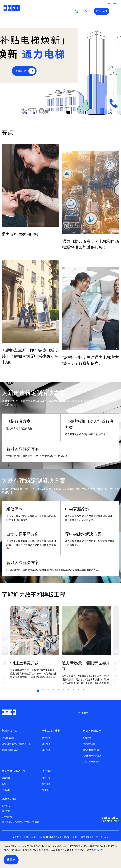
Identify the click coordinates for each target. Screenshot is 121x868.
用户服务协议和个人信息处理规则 (54, 837)
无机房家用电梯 (51, 731)
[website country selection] (77, 11)
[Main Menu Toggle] (115, 11)
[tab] (56, 114)
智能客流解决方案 (23, 449)
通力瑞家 (46, 750)
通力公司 (46, 778)
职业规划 (46, 784)
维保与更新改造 (92, 731)
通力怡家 (46, 744)
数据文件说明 (30, 837)
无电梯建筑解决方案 (83, 534)
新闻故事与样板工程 (13, 771)
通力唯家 (46, 738)
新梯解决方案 (10, 731)
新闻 (4, 784)
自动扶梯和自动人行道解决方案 (89, 424)
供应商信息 (7, 816)
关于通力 (48, 771)
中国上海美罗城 (24, 663)
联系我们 (46, 790)
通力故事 (6, 778)
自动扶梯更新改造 (23, 534)
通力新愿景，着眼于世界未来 (86, 666)
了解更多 (21, 71)
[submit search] (87, 11)
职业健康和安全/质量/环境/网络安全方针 (20, 822)
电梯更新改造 (77, 509)
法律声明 (17, 837)
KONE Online (112, 4)
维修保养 (14, 509)
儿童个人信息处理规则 (83, 837)
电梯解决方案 (18, 421)
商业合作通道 (103, 837)
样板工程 (6, 790)
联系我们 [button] (102, 11)
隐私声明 (99, 850)
